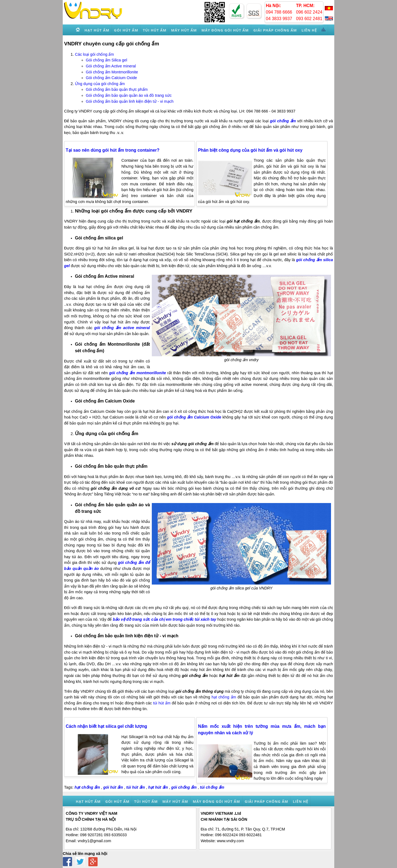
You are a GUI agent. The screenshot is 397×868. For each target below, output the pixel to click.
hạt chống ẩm (224, 697)
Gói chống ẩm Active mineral (111, 66)
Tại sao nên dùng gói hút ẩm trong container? (113, 150)
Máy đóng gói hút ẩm (216, 801)
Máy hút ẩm (175, 801)
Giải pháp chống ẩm (266, 801)
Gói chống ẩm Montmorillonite (112, 72)
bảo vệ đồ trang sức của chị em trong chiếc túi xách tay (165, 619)
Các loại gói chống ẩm (94, 54)
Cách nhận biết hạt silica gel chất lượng (106, 726)
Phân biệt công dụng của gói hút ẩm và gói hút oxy (250, 150)
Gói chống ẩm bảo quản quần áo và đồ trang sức (129, 95)
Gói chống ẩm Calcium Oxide (111, 78)
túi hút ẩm (162, 703)
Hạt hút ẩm (88, 801)
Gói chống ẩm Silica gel (106, 60)
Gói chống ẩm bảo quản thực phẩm (117, 89)
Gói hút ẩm (117, 801)
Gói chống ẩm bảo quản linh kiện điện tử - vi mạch (130, 101)
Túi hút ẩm (146, 801)
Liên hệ (300, 801)
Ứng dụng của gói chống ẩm (100, 84)
